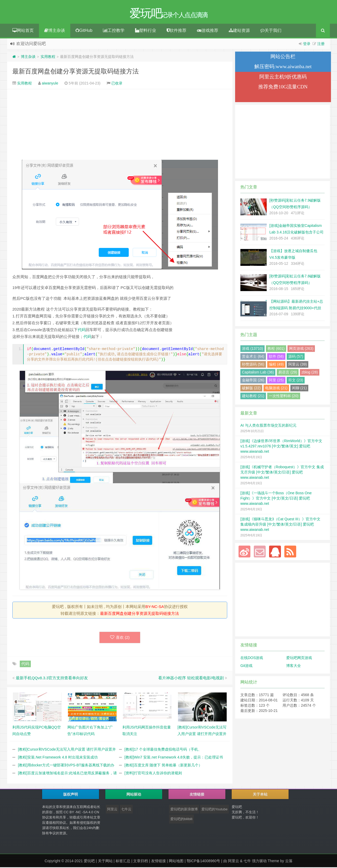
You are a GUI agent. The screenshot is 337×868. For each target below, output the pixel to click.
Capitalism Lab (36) (258, 373)
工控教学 (114, 31)
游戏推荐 (208, 31)
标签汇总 (123, 862)
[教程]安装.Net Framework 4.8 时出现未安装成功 (58, 758)
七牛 (247, 862)
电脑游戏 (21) (276, 389)
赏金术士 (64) (253, 357)
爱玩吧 (89, 862)
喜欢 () (120, 638)
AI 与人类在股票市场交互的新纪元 (268, 426)
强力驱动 (259, 862)
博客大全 (294, 666)
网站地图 (176, 862)
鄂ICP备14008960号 (204, 862)
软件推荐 (177, 31)
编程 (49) (276, 365)
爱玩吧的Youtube (214, 810)
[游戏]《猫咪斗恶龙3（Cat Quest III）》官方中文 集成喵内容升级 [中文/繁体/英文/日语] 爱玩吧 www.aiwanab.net (280, 525)
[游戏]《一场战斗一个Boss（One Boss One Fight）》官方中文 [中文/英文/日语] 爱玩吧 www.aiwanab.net (276, 499)
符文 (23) (296, 381)
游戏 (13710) (252, 349)
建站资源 (239, 31)
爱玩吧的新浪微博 (184, 810)
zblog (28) (310, 373)
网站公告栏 (283, 57)
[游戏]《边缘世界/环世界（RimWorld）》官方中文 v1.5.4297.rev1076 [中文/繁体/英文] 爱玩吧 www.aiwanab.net (281, 447)
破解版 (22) (251, 389)
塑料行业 (146, 31)
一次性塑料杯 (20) (284, 397)
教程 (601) (276, 349)
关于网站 (105, 862)
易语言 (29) (288, 373)
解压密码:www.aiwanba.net (283, 67)
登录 (307, 44)
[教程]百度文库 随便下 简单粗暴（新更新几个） (163, 766)
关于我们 (271, 31)
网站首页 (23, 31)
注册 (321, 44)
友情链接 (158, 862)
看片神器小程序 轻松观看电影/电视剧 (191, 679)
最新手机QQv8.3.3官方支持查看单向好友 (52, 679)
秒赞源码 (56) (253, 365)
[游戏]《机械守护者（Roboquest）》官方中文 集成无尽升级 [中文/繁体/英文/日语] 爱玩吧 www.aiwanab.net (282, 473)
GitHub (84, 31)
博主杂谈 (55, 31)
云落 (289, 862)
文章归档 (141, 862)
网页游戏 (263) (301, 349)
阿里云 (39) (298, 365)
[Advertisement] (120, 125)
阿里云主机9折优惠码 (283, 78)
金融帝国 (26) (253, 381)
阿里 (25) (276, 381)
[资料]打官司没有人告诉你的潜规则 (153, 774)
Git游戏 (246, 666)
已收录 (117, 84)
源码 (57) (296, 357)
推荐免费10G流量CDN (283, 88)
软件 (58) (276, 357)
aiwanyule (50, 84)
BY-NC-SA (155, 607)
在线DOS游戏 (252, 659)
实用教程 (48, 57)
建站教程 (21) (253, 397)
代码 (82, 330)
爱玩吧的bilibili (181, 820)
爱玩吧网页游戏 (299, 659)
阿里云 (112, 810)
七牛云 (126, 810)
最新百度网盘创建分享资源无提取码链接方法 (76, 72)
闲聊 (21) (299, 389)
